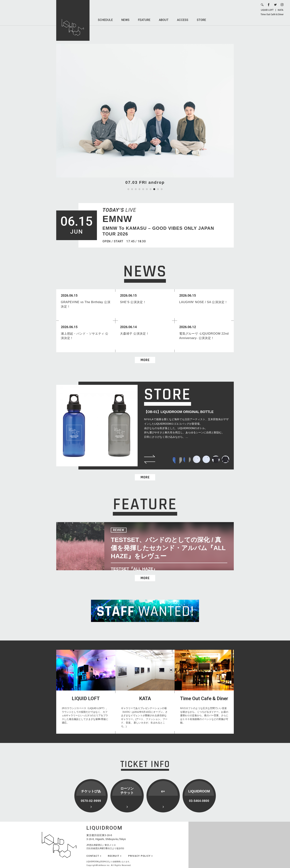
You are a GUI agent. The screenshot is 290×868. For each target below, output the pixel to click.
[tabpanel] (145, 115)
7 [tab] (151, 189)
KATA (281, 10)
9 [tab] (158, 189)
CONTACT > (94, 856)
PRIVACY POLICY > (141, 856)
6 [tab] (147, 189)
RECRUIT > (115, 856)
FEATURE (144, 20)
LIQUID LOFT (267, 10)
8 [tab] (154, 189)
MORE (145, 360)
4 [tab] (139, 189)
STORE (201, 20)
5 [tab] (143, 189)
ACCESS (183, 20)
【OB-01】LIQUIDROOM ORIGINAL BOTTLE (179, 412)
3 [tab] (136, 189)
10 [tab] (162, 189)
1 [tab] (128, 189)
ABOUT (164, 20)
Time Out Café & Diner (272, 14)
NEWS (125, 20)
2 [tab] (132, 189)
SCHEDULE (105, 20)
